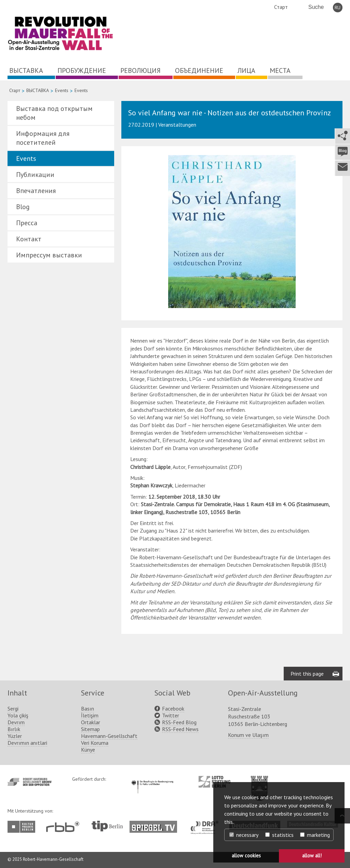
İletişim (90, 715)
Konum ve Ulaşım (248, 735)
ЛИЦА (246, 71)
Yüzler (15, 736)
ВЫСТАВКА (26, 71)
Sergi (13, 709)
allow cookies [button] (246, 856)
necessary (244, 835)
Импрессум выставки (49, 255)
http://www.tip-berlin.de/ (107, 826)
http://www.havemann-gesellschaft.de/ (30, 782)
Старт (281, 7)
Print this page (307, 674)
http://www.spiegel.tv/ (156, 824)
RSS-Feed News (180, 729)
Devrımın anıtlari (27, 743)
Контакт (29, 239)
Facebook (173, 709)
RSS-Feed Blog (179, 722)
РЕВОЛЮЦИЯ (140, 71)
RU (338, 8)
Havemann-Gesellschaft (109, 736)
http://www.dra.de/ (207, 824)
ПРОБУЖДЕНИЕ (82, 71)
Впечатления (36, 191)
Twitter (171, 715)
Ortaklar (91, 722)
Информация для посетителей (43, 138)
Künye (88, 750)
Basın (87, 709)
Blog (23, 207)
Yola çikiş (18, 715)
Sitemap (90, 729)
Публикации (35, 175)
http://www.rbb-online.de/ (64, 827)
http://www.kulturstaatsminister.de (152, 779)
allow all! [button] (312, 856)
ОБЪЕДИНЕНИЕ (199, 71)
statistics (279, 835)
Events (62, 90)
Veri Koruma (95, 743)
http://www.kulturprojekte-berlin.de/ (23, 827)
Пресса (27, 223)
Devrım (16, 722)
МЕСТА (280, 71)
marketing (315, 835)
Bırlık (14, 729)
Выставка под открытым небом (54, 113)
